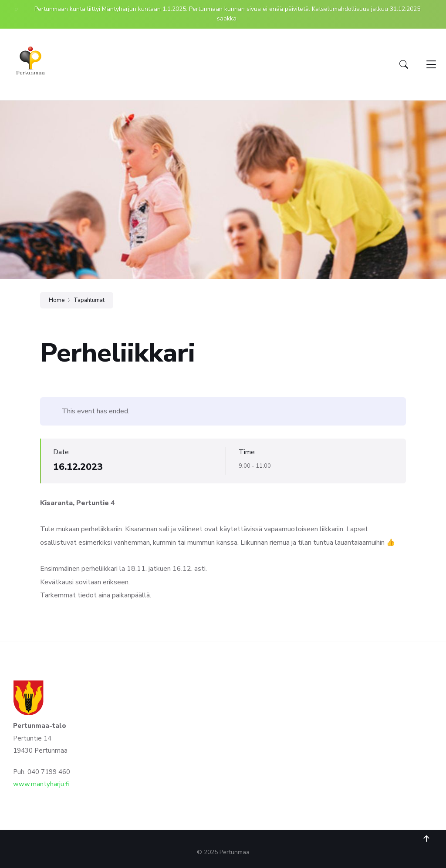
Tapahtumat (89, 300)
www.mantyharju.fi (41, 784)
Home (57, 300)
